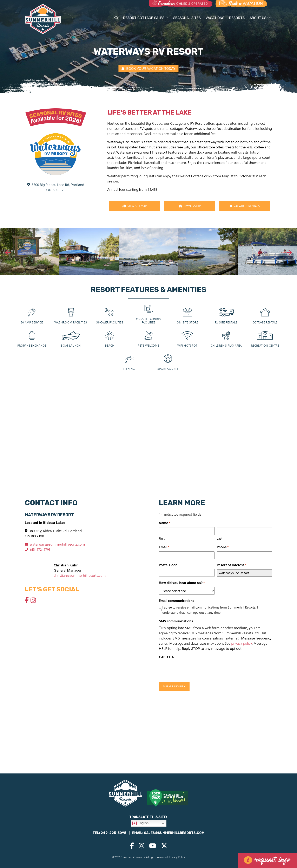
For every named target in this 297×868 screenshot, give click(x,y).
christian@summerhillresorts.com (80, 575)
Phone (223, 547)
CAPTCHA (166, 657)
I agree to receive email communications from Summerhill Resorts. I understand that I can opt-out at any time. (210, 610)
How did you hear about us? (182, 583)
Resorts (237, 18)
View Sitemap (135, 206)
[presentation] (8, 253)
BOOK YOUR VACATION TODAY (148, 69)
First (162, 538)
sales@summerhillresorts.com (174, 833)
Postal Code (168, 565)
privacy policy (242, 643)
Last (220, 538)
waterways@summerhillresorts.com (55, 544)
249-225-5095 (113, 833)
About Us (260, 18)
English (140, 823)
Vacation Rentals (245, 206)
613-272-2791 (37, 549)
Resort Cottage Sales (146, 18)
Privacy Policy (177, 857)
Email (164, 547)
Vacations (215, 18)
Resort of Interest (231, 565)
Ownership (190, 206)
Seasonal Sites (187, 18)
